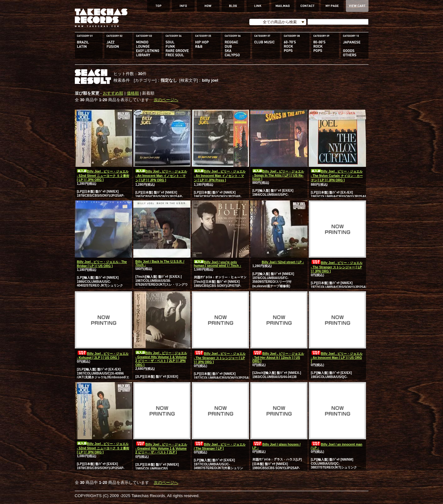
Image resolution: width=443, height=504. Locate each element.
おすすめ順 (113, 93)
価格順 (133, 93)
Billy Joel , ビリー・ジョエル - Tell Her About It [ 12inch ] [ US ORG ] (278, 357)
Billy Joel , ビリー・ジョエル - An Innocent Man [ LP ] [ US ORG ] (337, 357)
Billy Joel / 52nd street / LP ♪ (278, 262)
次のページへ (166, 100)
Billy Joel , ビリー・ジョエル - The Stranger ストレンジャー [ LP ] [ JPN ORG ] (337, 267)
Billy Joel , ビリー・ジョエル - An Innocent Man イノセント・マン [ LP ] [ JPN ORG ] (161, 176)
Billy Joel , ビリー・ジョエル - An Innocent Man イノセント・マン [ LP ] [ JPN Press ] (220, 176)
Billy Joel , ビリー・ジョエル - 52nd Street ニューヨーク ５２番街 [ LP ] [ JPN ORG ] (103, 176)
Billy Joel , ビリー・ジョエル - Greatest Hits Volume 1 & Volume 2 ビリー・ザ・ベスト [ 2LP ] (161, 448)
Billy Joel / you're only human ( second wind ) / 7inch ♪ (218, 264)
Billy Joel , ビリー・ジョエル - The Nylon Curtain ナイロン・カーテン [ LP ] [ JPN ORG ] (337, 176)
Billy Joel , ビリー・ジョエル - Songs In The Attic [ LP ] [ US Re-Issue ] (278, 175)
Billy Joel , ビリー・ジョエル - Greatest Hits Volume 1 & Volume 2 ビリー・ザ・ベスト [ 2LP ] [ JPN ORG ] (161, 359)
